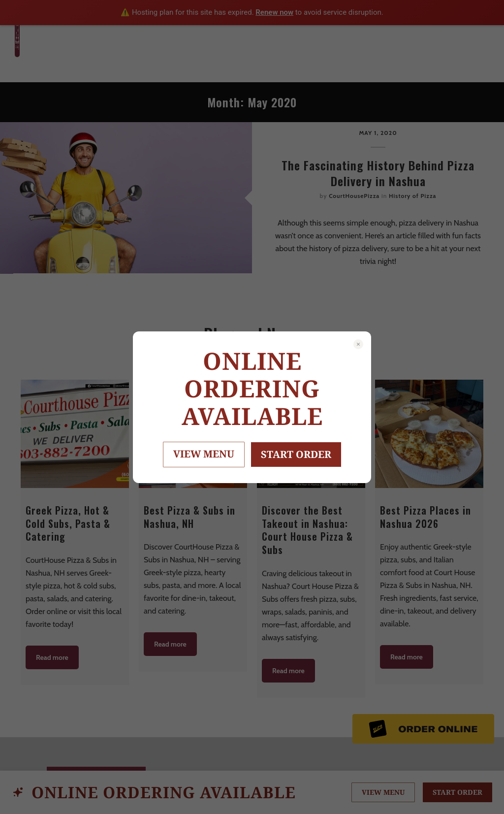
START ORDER (296, 454)
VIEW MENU (204, 454)
